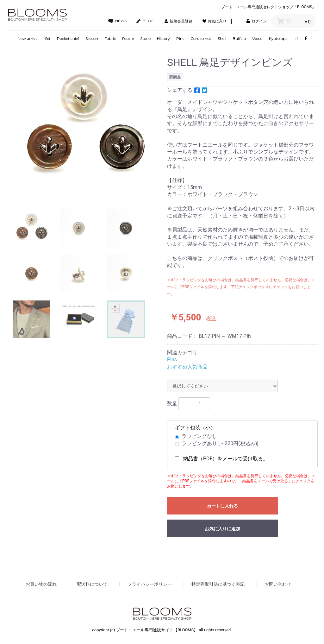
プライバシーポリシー (150, 584)
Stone (145, 38)
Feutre (128, 38)
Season (92, 38)
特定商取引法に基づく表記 (218, 584)
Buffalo (239, 38)
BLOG (145, 21)
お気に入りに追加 (222, 529)
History (163, 38)
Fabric (110, 38)
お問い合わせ (278, 584)
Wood (257, 38)
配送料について (92, 584)
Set (48, 38)
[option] (84, 128)
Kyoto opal (279, 38)
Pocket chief (68, 38)
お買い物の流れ (41, 584)
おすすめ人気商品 (187, 367)
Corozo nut (201, 38)
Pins (180, 38)
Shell (222, 38)
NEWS (118, 21)
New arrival (28, 38)
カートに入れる (222, 506)
